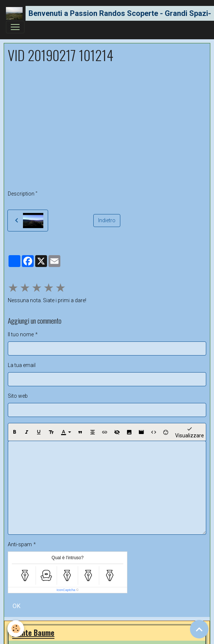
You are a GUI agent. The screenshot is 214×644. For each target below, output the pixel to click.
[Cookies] (16, 629)
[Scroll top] (199, 629)
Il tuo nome (21, 334)
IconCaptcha (66, 590)
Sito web (18, 396)
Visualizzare (190, 432)
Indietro (107, 220)
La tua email (22, 365)
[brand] (104, 13)
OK (16, 606)
